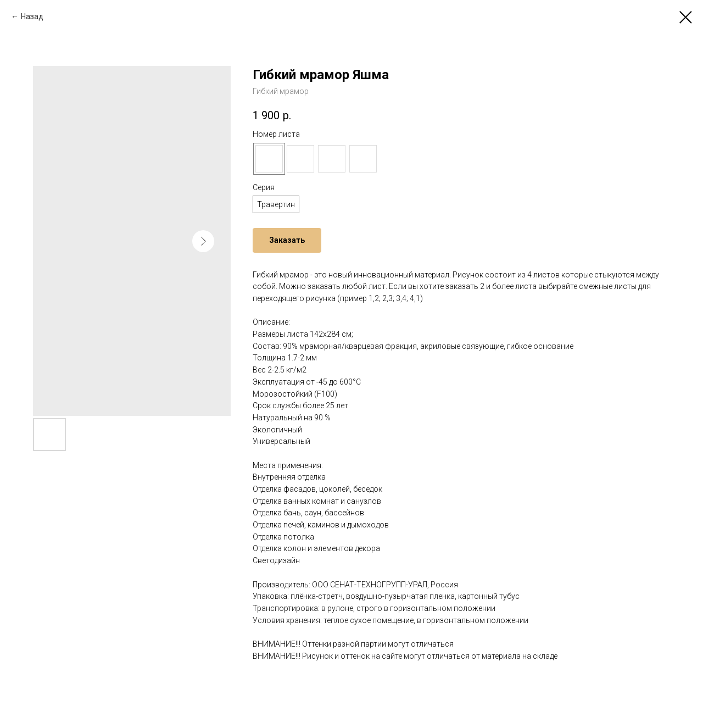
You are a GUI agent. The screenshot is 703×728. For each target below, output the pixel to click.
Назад (32, 16)
